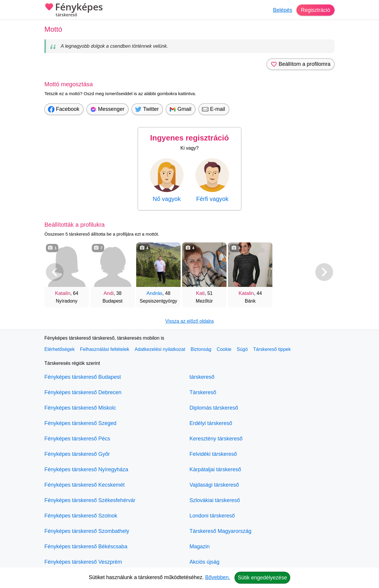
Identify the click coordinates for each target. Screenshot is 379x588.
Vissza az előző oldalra (189, 321)
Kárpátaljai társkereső (215, 469)
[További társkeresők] (324, 272)
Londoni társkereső (212, 516)
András (155, 293)
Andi (109, 293)
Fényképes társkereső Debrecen (83, 392)
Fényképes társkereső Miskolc (80, 408)
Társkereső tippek (272, 349)
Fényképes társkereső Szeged (80, 423)
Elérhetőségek (60, 349)
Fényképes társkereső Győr (77, 454)
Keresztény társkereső (216, 439)
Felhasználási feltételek (105, 349)
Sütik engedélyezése (262, 578)
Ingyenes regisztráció (189, 138)
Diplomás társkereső (214, 408)
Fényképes (74, 10)
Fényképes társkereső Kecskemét (85, 485)
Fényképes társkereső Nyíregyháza (86, 469)
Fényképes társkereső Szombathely (87, 531)
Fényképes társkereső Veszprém (83, 562)
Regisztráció (315, 10)
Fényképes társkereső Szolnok (81, 516)
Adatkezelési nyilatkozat (160, 349)
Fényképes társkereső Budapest (83, 377)
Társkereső (203, 392)
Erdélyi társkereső (211, 423)
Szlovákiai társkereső (215, 500)
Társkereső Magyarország (220, 531)
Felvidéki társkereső (213, 454)
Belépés (283, 10)
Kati (200, 293)
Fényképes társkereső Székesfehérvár (90, 500)
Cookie (224, 349)
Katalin (63, 293)
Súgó (242, 349)
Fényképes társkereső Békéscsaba (86, 547)
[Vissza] (55, 272)
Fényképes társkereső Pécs (77, 439)
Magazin (200, 547)
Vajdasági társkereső (214, 485)
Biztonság (201, 349)
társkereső (202, 377)
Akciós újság (204, 562)
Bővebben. (218, 577)
